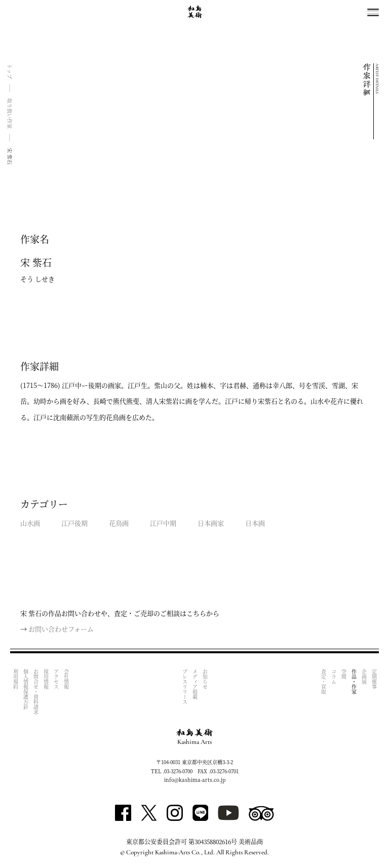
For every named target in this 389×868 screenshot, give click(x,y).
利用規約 (15, 679)
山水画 (30, 523)
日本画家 (211, 523)
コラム (334, 677)
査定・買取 (323, 682)
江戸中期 (163, 523)
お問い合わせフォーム (61, 629)
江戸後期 (74, 523)
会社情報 (66, 679)
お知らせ (205, 679)
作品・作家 (354, 682)
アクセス (56, 679)
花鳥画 (119, 523)
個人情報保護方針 (26, 689)
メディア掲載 (195, 684)
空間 (344, 674)
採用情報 (46, 679)
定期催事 (374, 679)
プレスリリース (185, 687)
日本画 (255, 523)
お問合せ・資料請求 (36, 692)
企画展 (364, 677)
